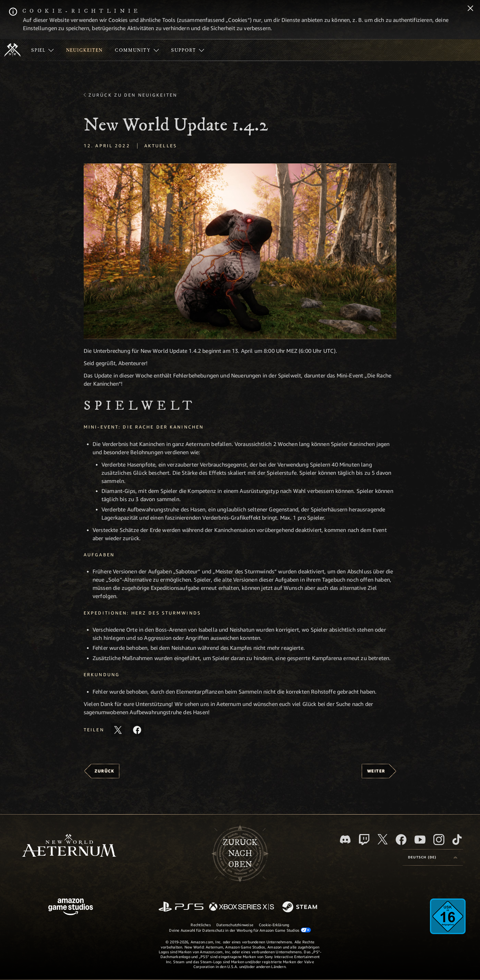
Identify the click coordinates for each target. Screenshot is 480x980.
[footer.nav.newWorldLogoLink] (69, 846)
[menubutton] (433, 857)
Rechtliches (201, 925)
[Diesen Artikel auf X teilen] (118, 730)
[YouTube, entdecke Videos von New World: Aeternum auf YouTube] (420, 840)
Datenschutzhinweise (235, 925)
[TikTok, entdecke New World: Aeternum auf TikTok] (457, 840)
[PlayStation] (181, 907)
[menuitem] (43, 50)
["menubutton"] (43, 50)
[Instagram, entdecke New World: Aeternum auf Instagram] (439, 840)
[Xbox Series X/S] (242, 907)
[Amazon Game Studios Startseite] (71, 908)
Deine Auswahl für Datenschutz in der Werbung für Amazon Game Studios (240, 930)
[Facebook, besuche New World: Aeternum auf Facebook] (401, 840)
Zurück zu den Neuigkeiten (133, 95)
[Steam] (301, 907)
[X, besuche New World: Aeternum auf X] (383, 839)
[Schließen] (470, 9)
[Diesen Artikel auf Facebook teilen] (137, 730)
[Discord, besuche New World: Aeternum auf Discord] (345, 839)
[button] (240, 251)
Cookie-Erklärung (274, 925)
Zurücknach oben (240, 854)
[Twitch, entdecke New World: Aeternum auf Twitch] (364, 840)
